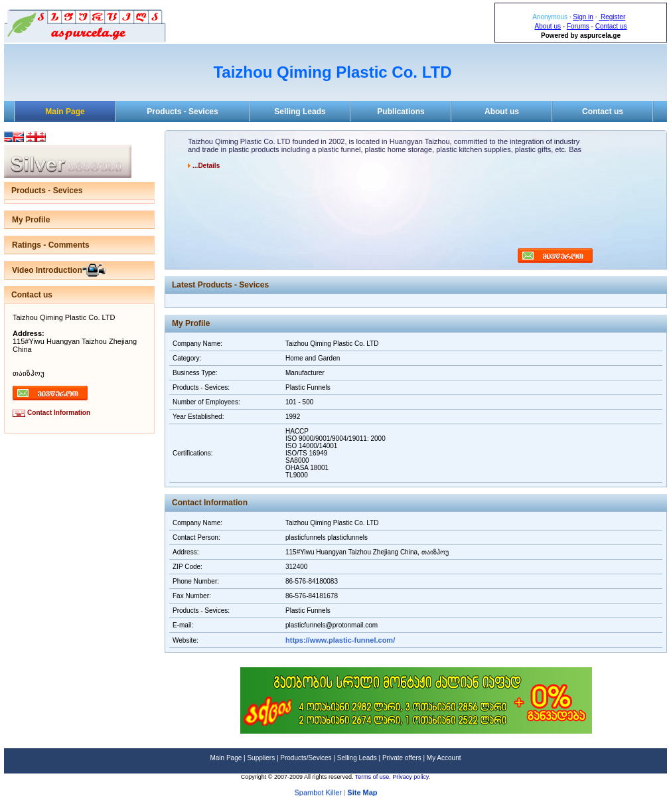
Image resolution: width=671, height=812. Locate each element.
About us (548, 26)
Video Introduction (47, 270)
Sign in (583, 17)
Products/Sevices (306, 758)
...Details (206, 166)
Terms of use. (374, 777)
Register (612, 17)
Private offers (402, 758)
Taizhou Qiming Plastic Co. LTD (332, 72)
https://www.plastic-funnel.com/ (340, 640)
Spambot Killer (318, 794)
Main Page (65, 112)
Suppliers (261, 758)
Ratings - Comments (51, 245)
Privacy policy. (411, 777)
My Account (444, 758)
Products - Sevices (182, 112)
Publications (401, 112)
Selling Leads (300, 112)
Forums (578, 26)
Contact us (611, 26)
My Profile (31, 220)
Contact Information (59, 413)
